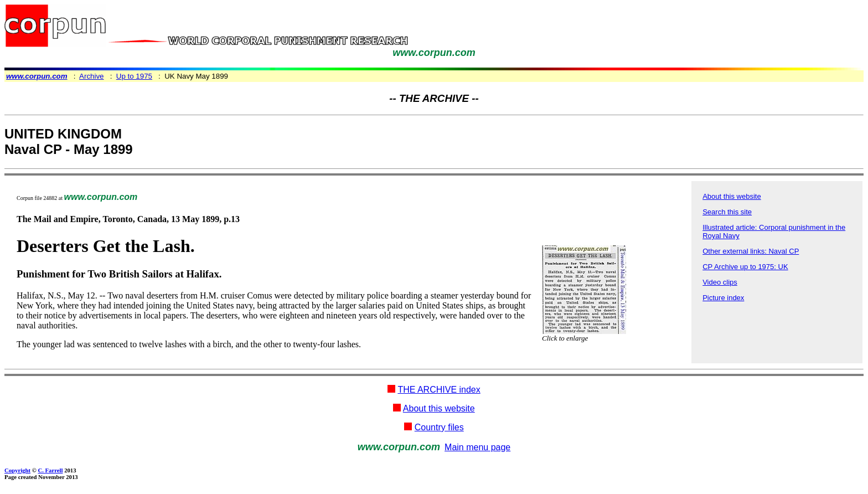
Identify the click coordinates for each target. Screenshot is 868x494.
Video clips (720, 282)
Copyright (17, 470)
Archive (91, 76)
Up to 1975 (134, 76)
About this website (732, 196)
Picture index (723, 298)
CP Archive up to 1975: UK (745, 267)
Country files (439, 427)
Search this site (727, 212)
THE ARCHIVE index (439, 390)
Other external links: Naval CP (751, 251)
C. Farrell (50, 470)
